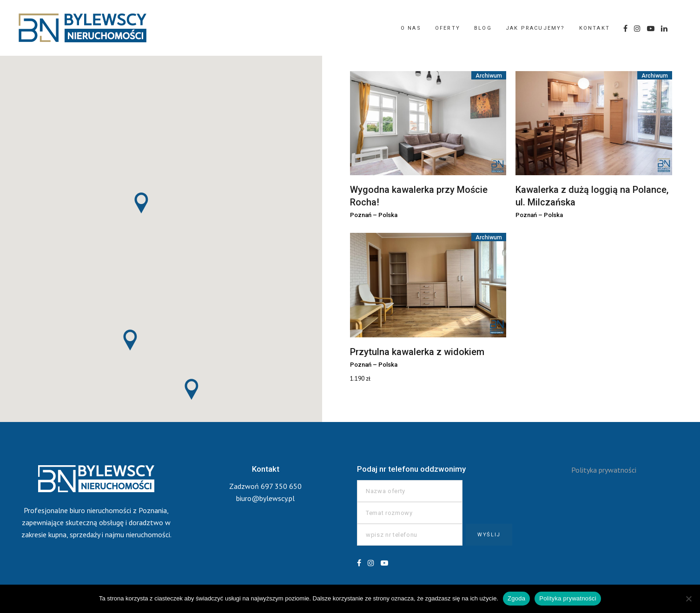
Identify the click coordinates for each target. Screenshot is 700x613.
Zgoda (516, 598)
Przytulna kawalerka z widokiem (417, 352)
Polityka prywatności (604, 470)
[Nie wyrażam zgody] (688, 599)
